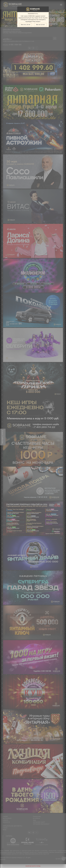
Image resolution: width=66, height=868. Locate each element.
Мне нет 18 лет (40, 25)
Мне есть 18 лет (26, 25)
